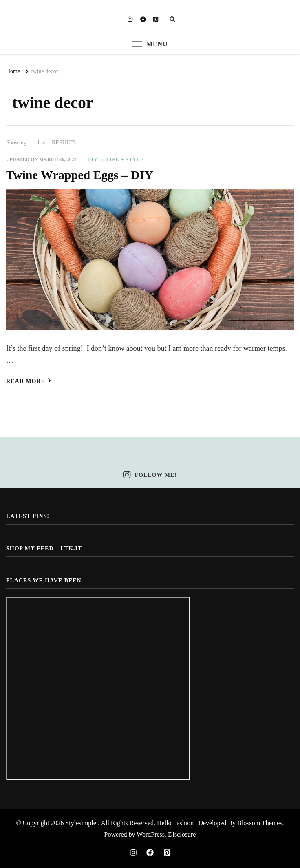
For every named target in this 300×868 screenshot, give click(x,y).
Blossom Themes (260, 823)
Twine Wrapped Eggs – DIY (80, 175)
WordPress (151, 834)
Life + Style (125, 159)
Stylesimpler (82, 823)
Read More (29, 381)
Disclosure (182, 834)
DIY (93, 159)
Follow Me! (150, 475)
